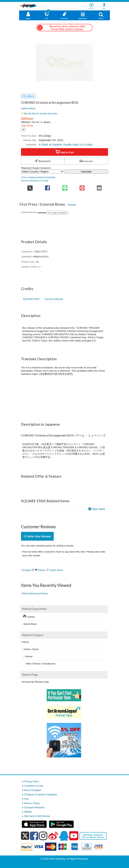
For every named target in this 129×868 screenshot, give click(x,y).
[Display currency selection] (23, 130)
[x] (25, 836)
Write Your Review (37, 536)
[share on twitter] (30, 187)
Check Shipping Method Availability (38, 177)
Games (42, 570)
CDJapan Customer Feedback (40, 794)
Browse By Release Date (36, 682)
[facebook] (34, 836)
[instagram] (43, 836)
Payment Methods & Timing (35, 180)
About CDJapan (33, 790)
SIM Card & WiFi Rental (37, 816)
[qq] (64, 836)
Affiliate (28, 812)
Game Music (28, 108)
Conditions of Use (34, 786)
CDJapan (26, 570)
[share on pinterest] (82, 187)
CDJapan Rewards (34, 807)
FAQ (26, 799)
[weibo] (53, 836)
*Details (72, 205)
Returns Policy (32, 803)
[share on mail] (99, 187)
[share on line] (65, 187)
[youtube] (74, 836)
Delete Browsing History (35, 593)
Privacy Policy (31, 781)
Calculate (86, 172)
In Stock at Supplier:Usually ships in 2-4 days (66, 145)
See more (99, 509)
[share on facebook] (48, 187)
